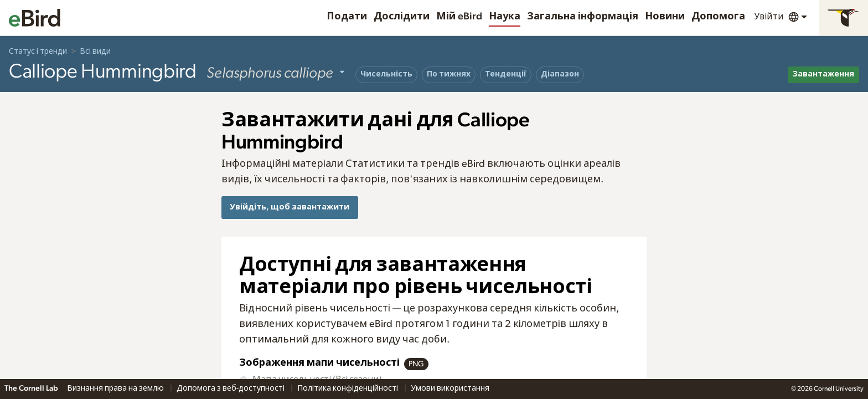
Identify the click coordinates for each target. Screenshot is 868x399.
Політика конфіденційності (348, 388)
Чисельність (386, 74)
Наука (505, 17)
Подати (347, 17)
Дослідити (402, 17)
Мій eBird (459, 17)
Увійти (769, 17)
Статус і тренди (38, 52)
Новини (665, 17)
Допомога (718, 17)
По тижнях (449, 74)
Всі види (95, 52)
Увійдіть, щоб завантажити (290, 207)
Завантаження (823, 74)
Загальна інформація (583, 17)
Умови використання (450, 388)
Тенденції (506, 74)
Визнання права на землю (116, 388)
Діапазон (560, 74)
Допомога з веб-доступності (231, 388)
